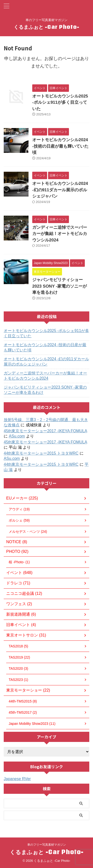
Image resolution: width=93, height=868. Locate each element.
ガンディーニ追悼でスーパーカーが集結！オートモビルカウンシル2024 (60, 234)
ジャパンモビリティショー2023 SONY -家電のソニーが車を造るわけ (60, 286)
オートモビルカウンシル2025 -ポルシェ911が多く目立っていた (60, 102)
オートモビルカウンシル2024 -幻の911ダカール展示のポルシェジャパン (60, 190)
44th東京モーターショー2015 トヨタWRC (41, 453)
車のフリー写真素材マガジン (47, 845)
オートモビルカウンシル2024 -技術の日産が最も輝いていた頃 (60, 146)
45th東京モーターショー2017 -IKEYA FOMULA (45, 431)
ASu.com (17, 436)
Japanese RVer (17, 779)
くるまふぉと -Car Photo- (46, 27)
